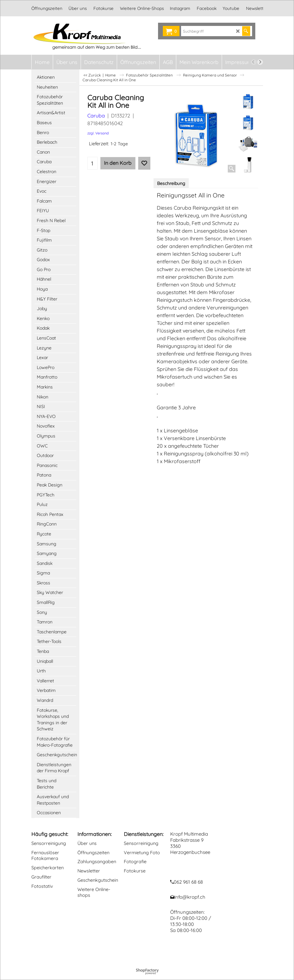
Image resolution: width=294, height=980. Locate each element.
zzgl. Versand (98, 133)
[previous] (254, 62)
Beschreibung (171, 183)
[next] (260, 62)
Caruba (96, 116)
